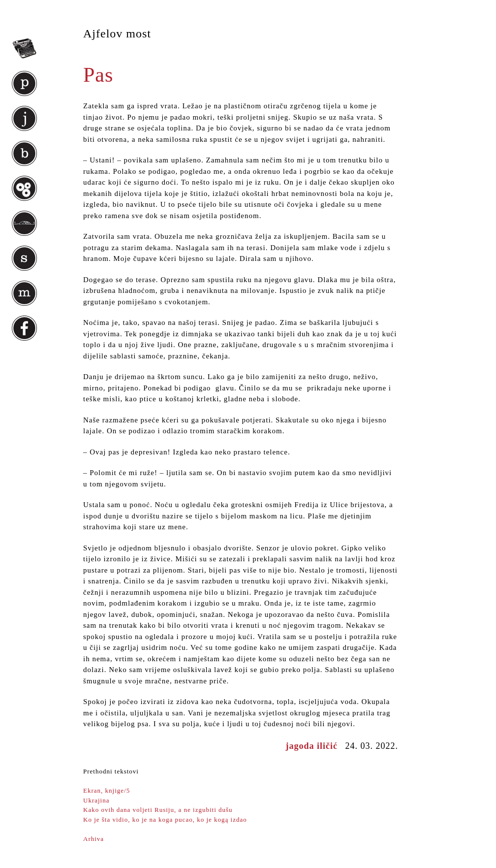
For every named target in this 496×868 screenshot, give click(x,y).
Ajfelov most (117, 33)
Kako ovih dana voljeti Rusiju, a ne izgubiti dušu (158, 810)
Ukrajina (96, 800)
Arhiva (93, 839)
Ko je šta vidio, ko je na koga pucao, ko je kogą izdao (165, 820)
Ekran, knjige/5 (107, 790)
